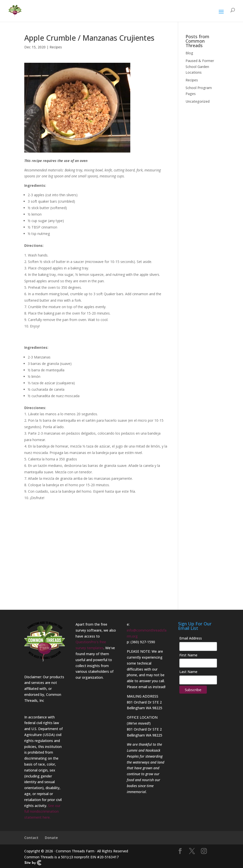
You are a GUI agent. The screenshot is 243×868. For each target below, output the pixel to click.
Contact (31, 838)
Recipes (56, 47)
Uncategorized (198, 101)
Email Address (191, 638)
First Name (188, 655)
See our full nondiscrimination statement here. (42, 812)
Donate (51, 838)
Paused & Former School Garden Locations (200, 67)
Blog (189, 53)
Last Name (188, 672)
